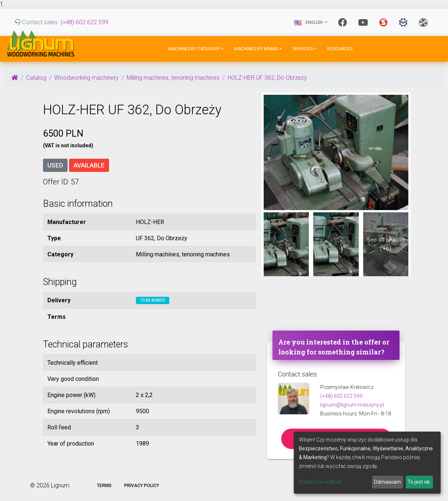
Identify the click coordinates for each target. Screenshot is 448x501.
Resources (340, 49)
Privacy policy (142, 486)
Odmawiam (387, 482)
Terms (104, 486)
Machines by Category (194, 49)
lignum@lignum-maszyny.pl (352, 405)
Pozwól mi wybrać (320, 482)
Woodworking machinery (86, 78)
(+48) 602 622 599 (84, 22)
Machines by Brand (256, 49)
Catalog (36, 78)
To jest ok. (419, 482)
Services (303, 49)
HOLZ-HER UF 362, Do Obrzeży (267, 78)
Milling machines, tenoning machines (173, 78)
